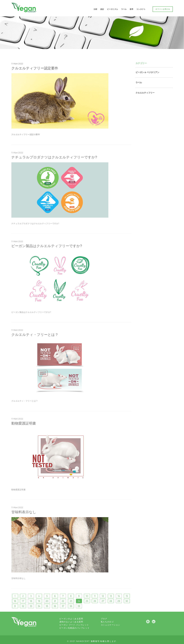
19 (39, 601)
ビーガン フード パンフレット (74, 625)
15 (127, 596)
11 (95, 596)
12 (103, 596)
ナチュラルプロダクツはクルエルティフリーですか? (54, 158)
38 (71, 606)
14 (119, 596)
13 (111, 596)
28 (111, 601)
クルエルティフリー (145, 93)
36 (55, 606)
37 (63, 606)
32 (23, 606)
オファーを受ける (163, 9)
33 (31, 606)
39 (79, 606)
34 (39, 606)
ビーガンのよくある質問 (71, 619)
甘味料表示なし (24, 513)
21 (55, 601)
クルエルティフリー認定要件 (35, 68)
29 (119, 601)
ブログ (104, 619)
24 (79, 601)
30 (127, 601)
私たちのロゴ (107, 622)
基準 (132, 9)
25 (87, 601)
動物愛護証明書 (24, 424)
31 (15, 606)
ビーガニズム (113, 9)
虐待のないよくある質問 (71, 622)
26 (95, 601)
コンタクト (141, 9)
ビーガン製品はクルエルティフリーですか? (47, 247)
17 (23, 601)
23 (71, 601)
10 (87, 596)
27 (103, 601)
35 (47, 606)
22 (63, 601)
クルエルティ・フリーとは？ (35, 336)
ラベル (124, 9)
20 (47, 601)
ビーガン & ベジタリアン (147, 72)
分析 (95, 9)
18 (31, 601)
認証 (102, 9)
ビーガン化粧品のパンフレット (75, 628)
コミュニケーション (111, 625)
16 (15, 601)
